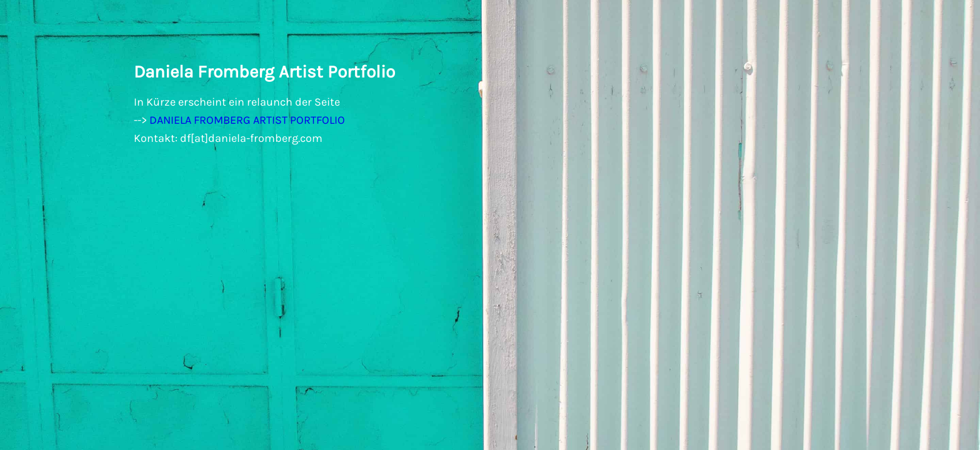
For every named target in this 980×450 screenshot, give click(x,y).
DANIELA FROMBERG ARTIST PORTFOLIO (247, 120)
